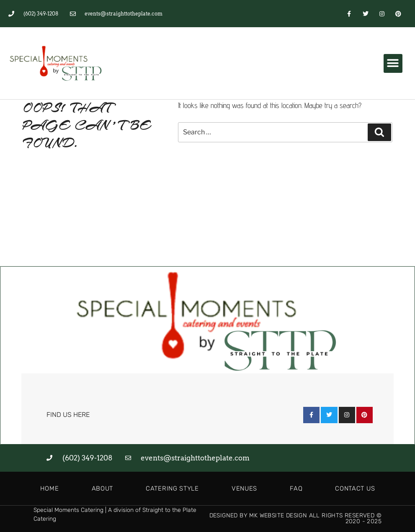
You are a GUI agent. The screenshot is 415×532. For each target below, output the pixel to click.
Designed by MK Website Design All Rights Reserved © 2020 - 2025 (295, 518)
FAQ (296, 488)
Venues (244, 488)
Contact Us (355, 488)
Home (50, 488)
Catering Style (172, 488)
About (103, 488)
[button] (393, 63)
